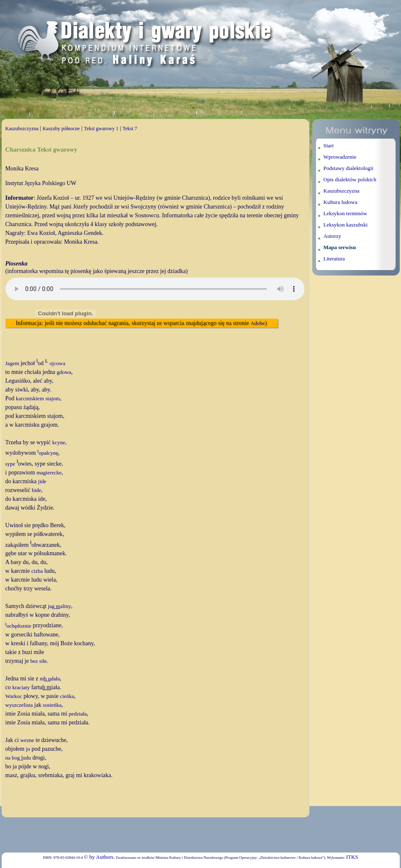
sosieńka (52, 705)
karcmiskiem (30, 398)
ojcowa (57, 363)
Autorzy (333, 236)
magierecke (49, 473)
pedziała (78, 714)
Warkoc (14, 696)
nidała (50, 679)
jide (42, 481)
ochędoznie (18, 626)
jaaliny (59, 606)
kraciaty (21, 687)
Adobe (258, 323)
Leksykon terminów (345, 213)
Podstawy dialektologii (349, 168)
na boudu (18, 758)
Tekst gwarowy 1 (101, 129)
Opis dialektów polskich (350, 179)
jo (28, 749)
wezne (27, 740)
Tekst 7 (130, 129)
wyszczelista (19, 705)
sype (10, 464)
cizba (37, 571)
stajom (53, 398)
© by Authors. (99, 857)
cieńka (67, 696)
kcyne (59, 442)
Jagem (12, 363)
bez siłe (38, 661)
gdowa (64, 372)
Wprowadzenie (340, 157)
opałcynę (48, 453)
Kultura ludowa (341, 202)
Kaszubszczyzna (22, 129)
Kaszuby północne (61, 129)
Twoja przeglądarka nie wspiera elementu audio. (155, 289)
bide (36, 490)
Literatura (334, 259)
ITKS (352, 857)
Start (329, 146)
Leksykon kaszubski (346, 225)
